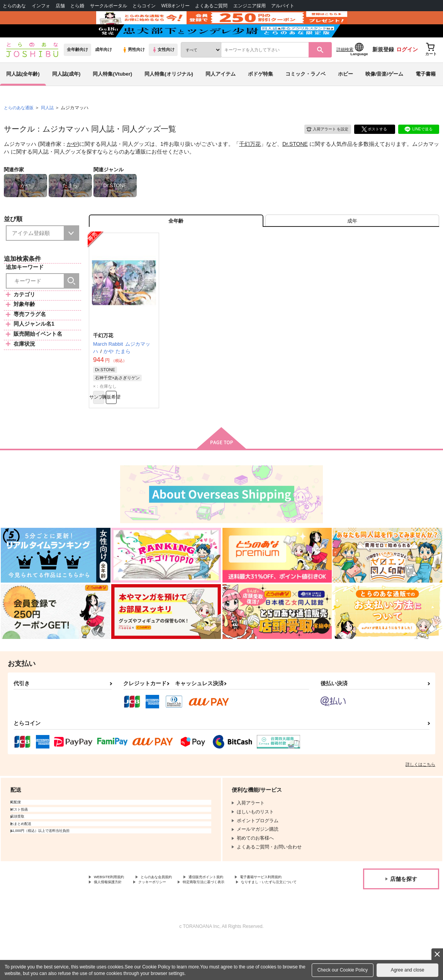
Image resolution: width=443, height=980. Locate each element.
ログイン (407, 70)
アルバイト (283, 6)
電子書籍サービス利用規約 (122, 915)
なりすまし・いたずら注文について (203, 921)
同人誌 (51, 128)
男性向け (133, 70)
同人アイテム (221, 94)
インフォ (41, 6)
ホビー (345, 94)
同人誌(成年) (66, 94)
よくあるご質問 (211, 6)
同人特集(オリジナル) (169, 94)
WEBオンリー (175, 6)
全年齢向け (77, 70)
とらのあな (14, 6)
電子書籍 (426, 94)
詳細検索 (345, 70)
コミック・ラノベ (306, 94)
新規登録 (383, 70)
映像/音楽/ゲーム (384, 94)
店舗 (60, 6)
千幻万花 (250, 164)
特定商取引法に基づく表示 (122, 921)
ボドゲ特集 (261, 94)
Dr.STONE (295, 164)
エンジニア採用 (250, 6)
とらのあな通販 (20, 128)
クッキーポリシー (238, 915)
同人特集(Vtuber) (112, 94)
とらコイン (144, 6)
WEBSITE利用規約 (114, 908)
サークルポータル (109, 6)
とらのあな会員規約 (171, 908)
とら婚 (77, 6)
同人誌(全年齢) (23, 94)
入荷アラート (322, 148)
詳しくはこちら (420, 795)
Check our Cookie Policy (343, 970)
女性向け (163, 70)
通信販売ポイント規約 (231, 908)
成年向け (104, 70)
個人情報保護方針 (185, 915)
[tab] (352, 244)
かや (72, 164)
